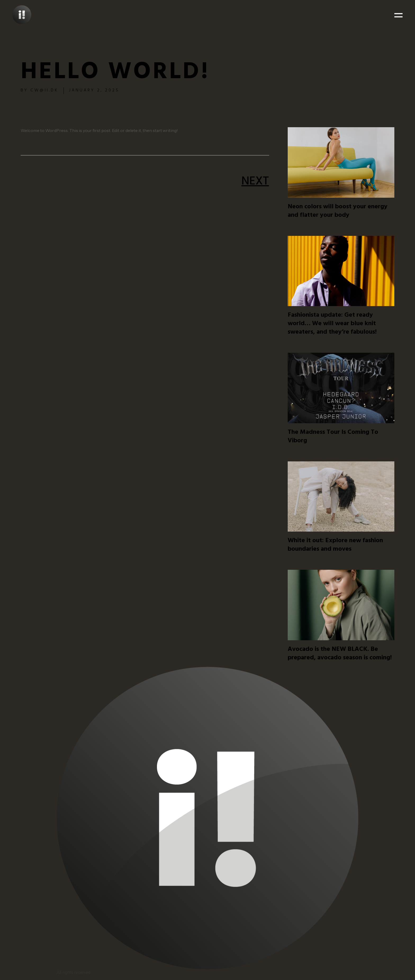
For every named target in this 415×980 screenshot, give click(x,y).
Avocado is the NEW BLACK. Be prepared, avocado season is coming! (340, 654)
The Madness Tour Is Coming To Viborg (333, 437)
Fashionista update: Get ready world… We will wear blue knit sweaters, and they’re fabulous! (332, 324)
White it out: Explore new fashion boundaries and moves (335, 545)
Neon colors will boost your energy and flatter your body (338, 211)
